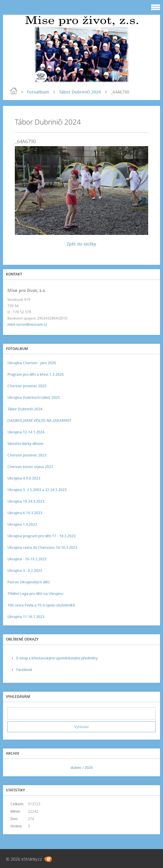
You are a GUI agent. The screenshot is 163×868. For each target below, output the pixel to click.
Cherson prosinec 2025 (27, 386)
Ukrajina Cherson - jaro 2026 (32, 363)
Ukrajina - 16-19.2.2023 (27, 559)
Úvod (14, 91)
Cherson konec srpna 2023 (30, 467)
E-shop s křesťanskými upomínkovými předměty (57, 658)
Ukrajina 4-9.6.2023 (24, 478)
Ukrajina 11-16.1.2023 (26, 617)
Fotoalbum (38, 92)
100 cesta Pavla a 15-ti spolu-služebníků (41, 605)
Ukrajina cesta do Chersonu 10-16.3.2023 (42, 547)
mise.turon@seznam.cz (27, 324)
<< (14, 768)
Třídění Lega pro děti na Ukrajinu (35, 594)
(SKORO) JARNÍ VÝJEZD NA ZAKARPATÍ (39, 421)
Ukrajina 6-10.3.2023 (25, 513)
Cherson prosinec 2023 (27, 455)
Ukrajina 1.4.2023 (22, 524)
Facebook (24, 670)
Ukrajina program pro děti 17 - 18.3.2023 (41, 536)
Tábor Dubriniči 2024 (80, 92)
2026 (89, 768)
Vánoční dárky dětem (25, 444)
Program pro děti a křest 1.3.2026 (36, 374)
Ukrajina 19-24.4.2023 (26, 501)
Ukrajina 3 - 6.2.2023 (25, 571)
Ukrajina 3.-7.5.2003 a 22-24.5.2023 (37, 490)
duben (76, 768)
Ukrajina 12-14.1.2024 (26, 432)
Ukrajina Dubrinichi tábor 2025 (34, 397)
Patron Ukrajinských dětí (28, 582)
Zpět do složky (81, 244)
